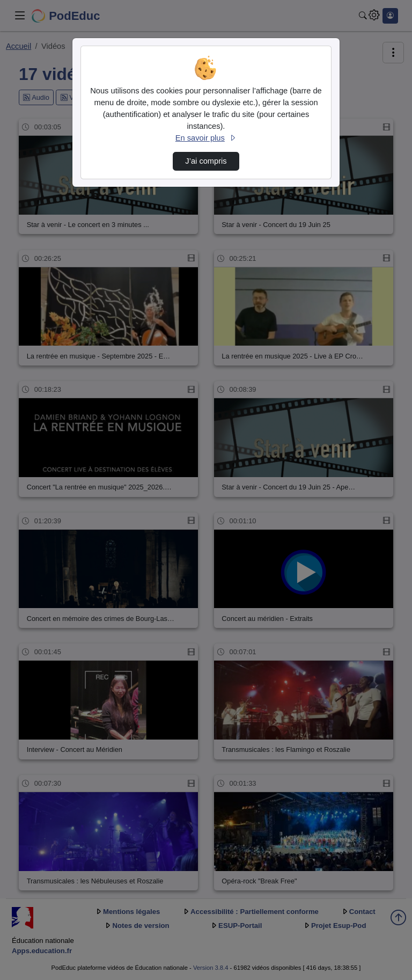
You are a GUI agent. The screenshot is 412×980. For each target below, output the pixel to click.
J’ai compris (206, 161)
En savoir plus (206, 138)
